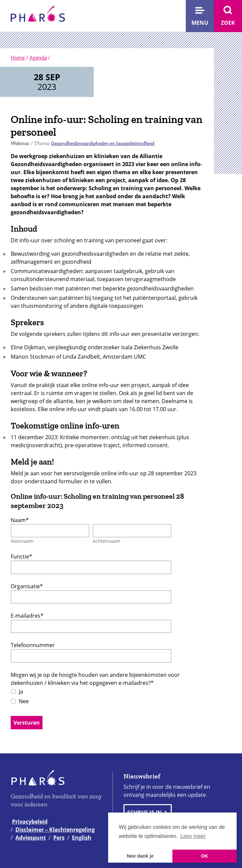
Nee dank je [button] (140, 856)
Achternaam (106, 541)
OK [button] (205, 856)
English (82, 838)
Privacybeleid (30, 822)
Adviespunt (31, 838)
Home (18, 57)
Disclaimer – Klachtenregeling (55, 830)
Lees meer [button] (193, 836)
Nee (24, 701)
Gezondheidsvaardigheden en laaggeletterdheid (103, 143)
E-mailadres (27, 616)
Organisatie (27, 586)
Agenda (38, 57)
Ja (21, 692)
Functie (21, 556)
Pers (59, 838)
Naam (20, 520)
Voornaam (22, 541)
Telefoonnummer (33, 645)
